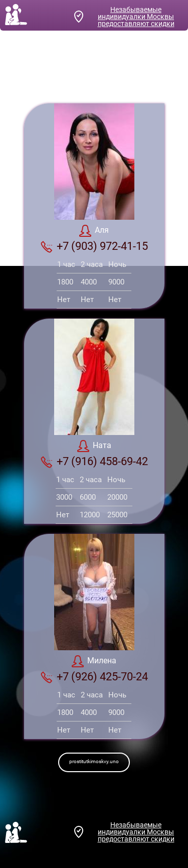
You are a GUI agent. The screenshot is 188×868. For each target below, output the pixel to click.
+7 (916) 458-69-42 (94, 462)
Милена (94, 661)
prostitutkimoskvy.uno (94, 761)
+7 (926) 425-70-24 (94, 677)
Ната (94, 446)
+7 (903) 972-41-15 (94, 246)
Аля (94, 231)
